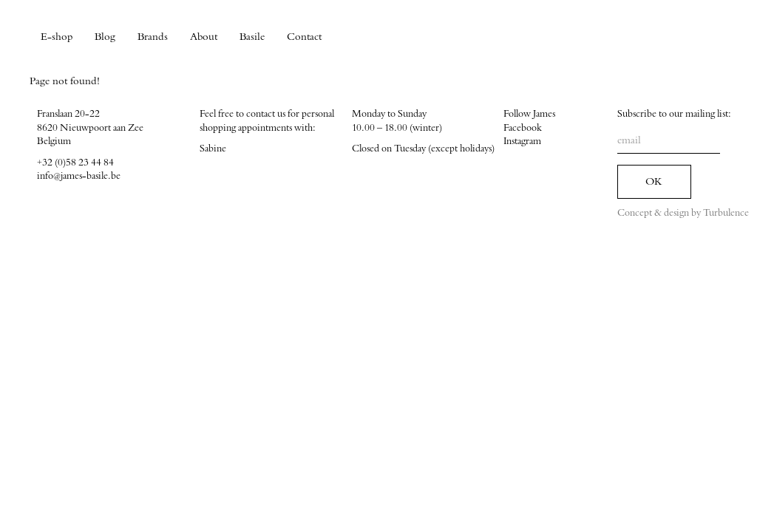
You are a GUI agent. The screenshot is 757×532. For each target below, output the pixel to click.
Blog (105, 37)
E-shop (57, 37)
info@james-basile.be (79, 176)
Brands (153, 37)
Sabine (213, 149)
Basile (252, 37)
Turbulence (726, 213)
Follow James (529, 114)
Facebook (523, 128)
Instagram (522, 141)
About (204, 37)
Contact (304, 37)
